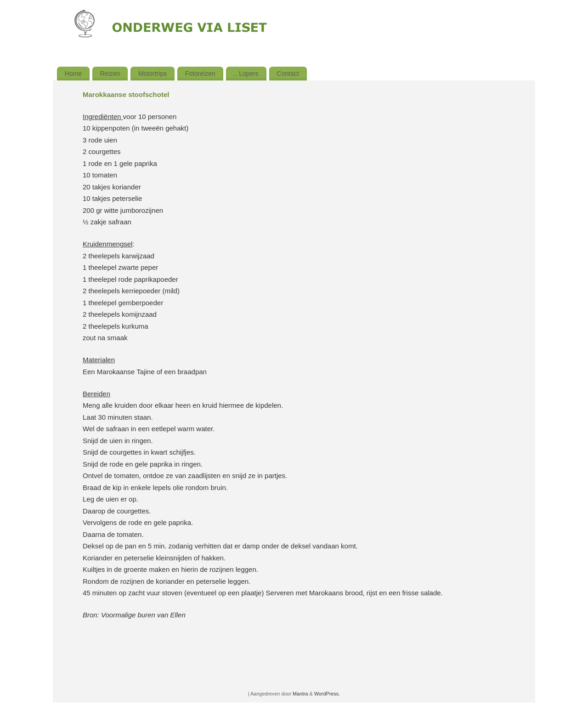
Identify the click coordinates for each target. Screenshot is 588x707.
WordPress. (327, 694)
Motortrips (153, 74)
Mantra (300, 694)
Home (73, 74)
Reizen (110, 74)
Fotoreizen (200, 74)
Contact (288, 74)
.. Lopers (246, 74)
